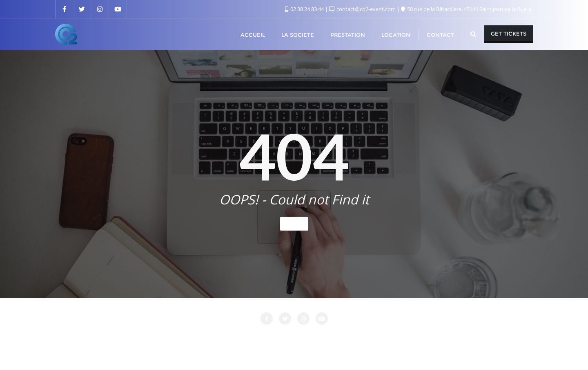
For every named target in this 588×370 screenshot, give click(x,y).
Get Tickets (509, 34)
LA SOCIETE (247, 336)
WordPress (336, 352)
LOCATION (290, 336)
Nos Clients (392, 336)
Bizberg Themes (415, 352)
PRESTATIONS (440, 336)
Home (294, 223)
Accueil (135, 336)
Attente (168, 336)
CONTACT (204, 336)
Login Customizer (341, 336)
